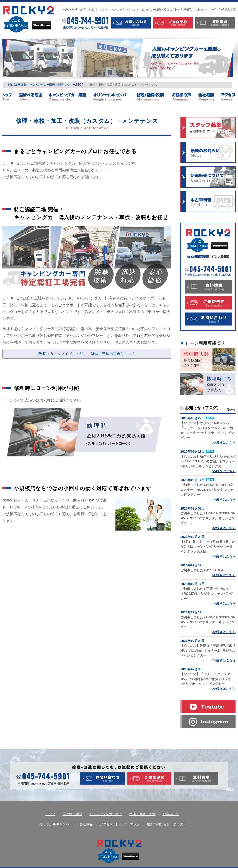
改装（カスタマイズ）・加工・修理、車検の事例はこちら (87, 354)
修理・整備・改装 (154, 97)
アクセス (228, 97)
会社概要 (209, 97)
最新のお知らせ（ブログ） (167, 824)
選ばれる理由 (34, 97)
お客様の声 (185, 97)
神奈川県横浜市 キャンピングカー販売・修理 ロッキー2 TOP (45, 85)
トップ (11, 97)
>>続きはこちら (224, 443)
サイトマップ (130, 824)
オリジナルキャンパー (115, 97)
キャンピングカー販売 (71, 97)
